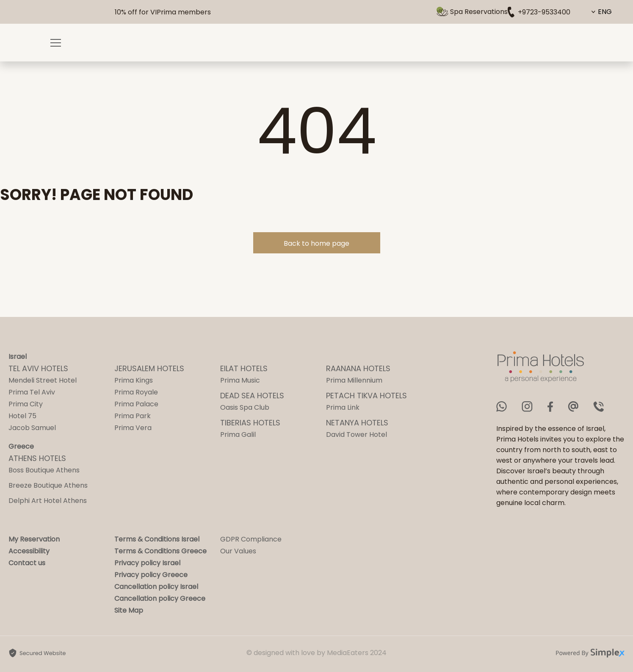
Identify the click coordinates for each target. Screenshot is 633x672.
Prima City (26, 404)
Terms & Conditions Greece (160, 551)
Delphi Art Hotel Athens (48, 501)
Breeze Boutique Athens (48, 485)
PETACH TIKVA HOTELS (366, 396)
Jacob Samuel (32, 428)
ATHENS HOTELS (37, 458)
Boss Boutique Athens (44, 470)
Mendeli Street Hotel (43, 380)
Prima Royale (136, 392)
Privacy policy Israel (147, 563)
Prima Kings (134, 380)
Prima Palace (136, 404)
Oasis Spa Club (245, 407)
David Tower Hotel (357, 435)
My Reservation (34, 539)
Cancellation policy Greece (160, 598)
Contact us (27, 563)
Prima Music (240, 380)
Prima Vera (133, 428)
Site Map (129, 610)
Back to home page (316, 243)
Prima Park (133, 416)
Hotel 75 (22, 416)
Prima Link (343, 407)
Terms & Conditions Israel (157, 539)
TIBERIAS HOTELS (250, 423)
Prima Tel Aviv (32, 392)
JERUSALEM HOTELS (149, 368)
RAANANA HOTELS (358, 368)
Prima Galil (238, 435)
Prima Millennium (354, 380)
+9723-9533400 (539, 12)
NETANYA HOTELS (357, 423)
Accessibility (29, 551)
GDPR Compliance (251, 539)
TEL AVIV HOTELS (38, 368)
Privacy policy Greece (151, 575)
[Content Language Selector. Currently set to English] (602, 12)
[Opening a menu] (56, 43)
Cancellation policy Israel (156, 587)
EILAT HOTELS (244, 368)
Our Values (238, 551)
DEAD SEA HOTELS (252, 396)
